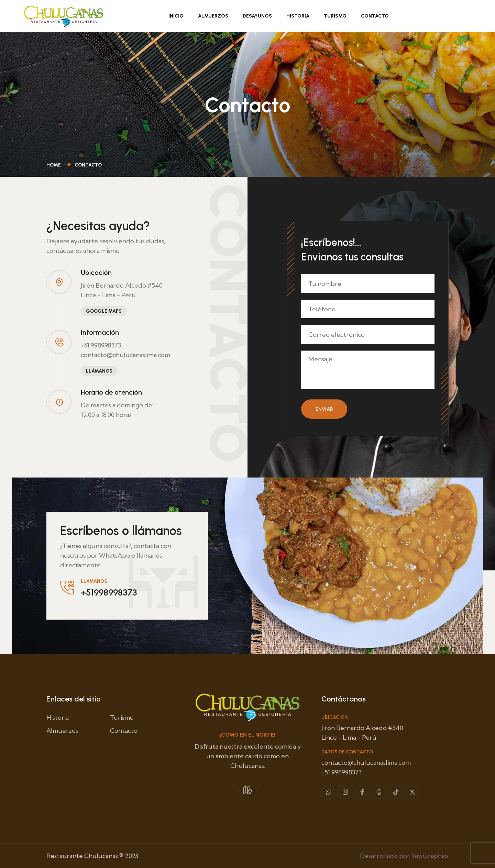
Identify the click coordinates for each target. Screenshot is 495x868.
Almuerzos (213, 16)
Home (55, 165)
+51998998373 (109, 592)
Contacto (375, 16)
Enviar (324, 409)
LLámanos (99, 371)
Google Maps (104, 311)
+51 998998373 (101, 345)
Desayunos (257, 16)
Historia (298, 16)
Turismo (335, 16)
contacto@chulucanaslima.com (125, 355)
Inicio (176, 16)
